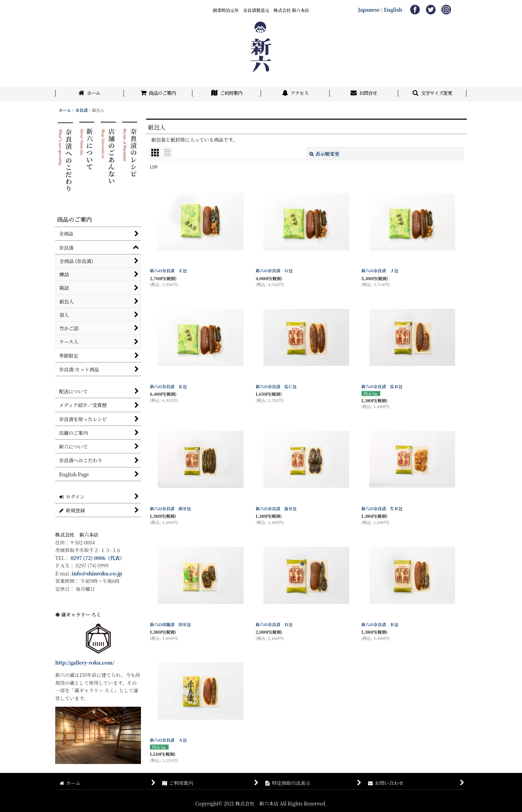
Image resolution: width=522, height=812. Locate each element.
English (393, 10)
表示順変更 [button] (324, 154)
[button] (432, 94)
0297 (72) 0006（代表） (98, 558)
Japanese (369, 10)
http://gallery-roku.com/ (85, 662)
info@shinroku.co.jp (97, 573)
